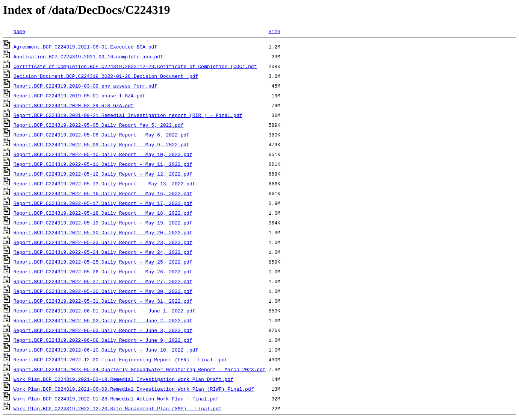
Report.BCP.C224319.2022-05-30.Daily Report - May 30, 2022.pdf (103, 291)
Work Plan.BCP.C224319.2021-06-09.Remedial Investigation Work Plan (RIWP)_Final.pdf (134, 389)
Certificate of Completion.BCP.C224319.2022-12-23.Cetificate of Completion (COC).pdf (135, 66)
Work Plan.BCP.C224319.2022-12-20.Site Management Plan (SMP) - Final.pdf (118, 408)
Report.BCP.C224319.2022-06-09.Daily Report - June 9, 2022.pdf (103, 340)
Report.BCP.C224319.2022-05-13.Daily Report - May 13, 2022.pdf (104, 183)
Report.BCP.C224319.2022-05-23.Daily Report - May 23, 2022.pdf (103, 242)
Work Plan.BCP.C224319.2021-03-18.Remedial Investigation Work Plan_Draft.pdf (123, 379)
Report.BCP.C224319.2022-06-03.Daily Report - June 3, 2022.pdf (103, 330)
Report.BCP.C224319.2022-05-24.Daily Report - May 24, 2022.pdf (103, 252)
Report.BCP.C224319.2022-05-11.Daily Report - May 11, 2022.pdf (103, 164)
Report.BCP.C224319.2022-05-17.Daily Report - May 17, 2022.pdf (103, 203)
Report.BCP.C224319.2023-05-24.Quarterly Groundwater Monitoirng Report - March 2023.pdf (140, 369)
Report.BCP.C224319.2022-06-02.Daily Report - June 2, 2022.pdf (103, 320)
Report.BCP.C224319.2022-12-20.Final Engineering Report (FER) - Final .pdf (120, 359)
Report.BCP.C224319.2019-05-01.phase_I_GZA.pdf (79, 96)
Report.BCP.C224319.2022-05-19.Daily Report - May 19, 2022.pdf (103, 223)
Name (19, 31)
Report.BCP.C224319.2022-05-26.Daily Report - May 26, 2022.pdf (103, 271)
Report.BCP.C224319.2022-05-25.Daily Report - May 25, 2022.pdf (103, 262)
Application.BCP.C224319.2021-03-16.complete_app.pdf (88, 56)
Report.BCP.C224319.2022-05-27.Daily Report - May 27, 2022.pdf (103, 281)
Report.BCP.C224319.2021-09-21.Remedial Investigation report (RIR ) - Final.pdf (128, 115)
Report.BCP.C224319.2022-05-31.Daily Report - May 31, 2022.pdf (103, 301)
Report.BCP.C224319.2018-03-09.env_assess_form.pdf (85, 86)
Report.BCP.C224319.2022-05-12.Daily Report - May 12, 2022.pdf (103, 174)
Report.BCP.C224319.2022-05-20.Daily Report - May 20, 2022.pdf (103, 232)
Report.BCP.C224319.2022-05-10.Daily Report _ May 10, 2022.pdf (103, 154)
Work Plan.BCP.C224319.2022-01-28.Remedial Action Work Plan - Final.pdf (116, 399)
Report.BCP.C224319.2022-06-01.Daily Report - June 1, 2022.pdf (104, 311)
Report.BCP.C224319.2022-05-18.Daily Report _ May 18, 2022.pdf (103, 213)
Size (274, 31)
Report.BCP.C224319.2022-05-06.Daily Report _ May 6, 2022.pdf (101, 135)
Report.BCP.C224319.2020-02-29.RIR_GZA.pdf (74, 105)
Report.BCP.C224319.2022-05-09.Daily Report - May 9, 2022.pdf (101, 144)
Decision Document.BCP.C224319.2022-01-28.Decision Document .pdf (106, 76)
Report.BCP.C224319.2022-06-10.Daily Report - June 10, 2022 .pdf (106, 350)
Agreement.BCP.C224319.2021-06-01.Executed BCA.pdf (85, 47)
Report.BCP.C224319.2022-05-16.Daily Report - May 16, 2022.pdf (103, 193)
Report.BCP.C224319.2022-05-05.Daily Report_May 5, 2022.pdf (98, 125)
